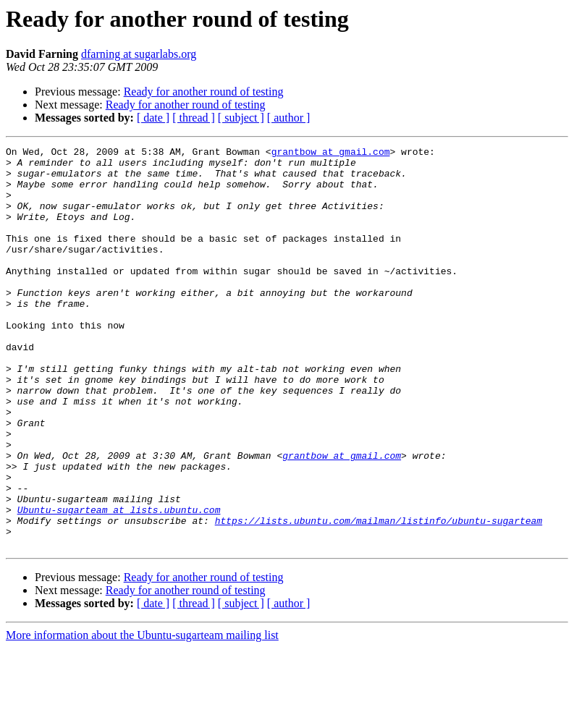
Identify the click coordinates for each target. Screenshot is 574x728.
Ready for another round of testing (204, 92)
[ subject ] (241, 118)
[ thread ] (194, 118)
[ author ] (289, 118)
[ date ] (153, 118)
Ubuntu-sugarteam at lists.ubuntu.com (119, 583)
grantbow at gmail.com (331, 153)
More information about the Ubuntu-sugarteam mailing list (142, 715)
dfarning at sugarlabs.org (139, 54)
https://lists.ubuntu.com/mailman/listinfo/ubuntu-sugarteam (379, 596)
